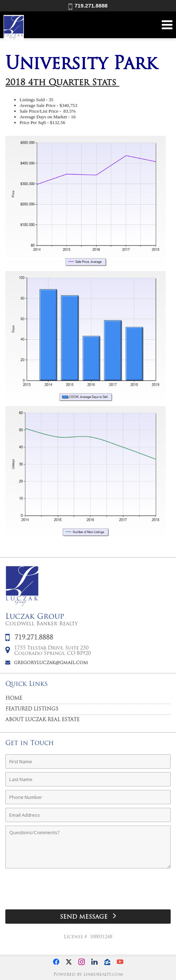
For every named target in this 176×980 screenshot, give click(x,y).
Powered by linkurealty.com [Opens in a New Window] (88, 975)
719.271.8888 (88, 6)
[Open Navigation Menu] (167, 25)
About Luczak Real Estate (42, 720)
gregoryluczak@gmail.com (51, 663)
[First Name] (88, 761)
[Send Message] (88, 917)
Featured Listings (32, 709)
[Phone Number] (88, 797)
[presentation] (88, 892)
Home (14, 699)
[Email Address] (88, 815)
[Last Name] (88, 779)
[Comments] (88, 847)
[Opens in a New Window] (56, 962)
